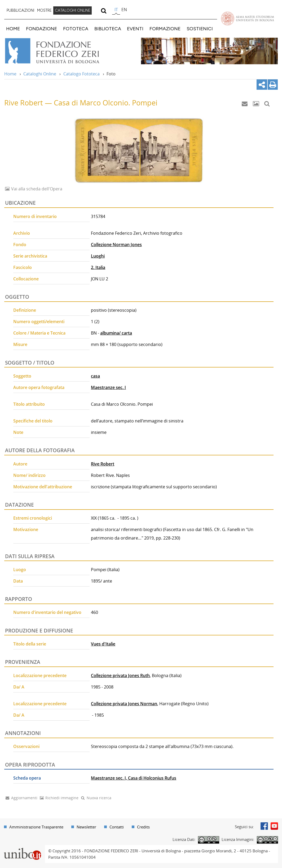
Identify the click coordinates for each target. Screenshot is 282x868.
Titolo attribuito (29, 404)
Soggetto (22, 376)
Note (18, 432)
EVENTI (135, 29)
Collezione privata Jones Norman (124, 704)
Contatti (117, 827)
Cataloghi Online (40, 74)
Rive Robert (103, 464)
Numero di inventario (35, 216)
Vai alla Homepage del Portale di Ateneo (247, 18)
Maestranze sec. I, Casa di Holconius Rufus (134, 778)
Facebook (264, 826)
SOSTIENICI (200, 29)
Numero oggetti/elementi (39, 322)
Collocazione (26, 279)
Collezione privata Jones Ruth (120, 675)
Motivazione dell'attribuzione (43, 487)
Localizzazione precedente (40, 675)
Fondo (20, 245)
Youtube (274, 826)
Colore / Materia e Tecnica (39, 333)
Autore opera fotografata (39, 387)
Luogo (20, 570)
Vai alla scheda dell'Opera (36, 189)
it (116, 10)
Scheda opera (27, 778)
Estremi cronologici (33, 518)
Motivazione (26, 529)
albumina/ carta (116, 333)
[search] (103, 11)
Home (10, 74)
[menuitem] (20, 11)
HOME (13, 29)
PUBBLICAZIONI (20, 10)
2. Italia (98, 267)
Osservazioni (26, 746)
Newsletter (86, 827)
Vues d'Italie (103, 644)
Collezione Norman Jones (116, 245)
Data (18, 581)
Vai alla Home (59, 51)
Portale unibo (22, 848)
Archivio (22, 233)
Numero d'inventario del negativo (47, 612)
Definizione (25, 310)
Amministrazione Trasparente (36, 827)
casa (95, 376)
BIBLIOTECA (108, 29)
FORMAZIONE (165, 29)
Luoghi (98, 256)
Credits (143, 827)
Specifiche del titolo (33, 421)
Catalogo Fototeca (81, 74)
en (124, 10)
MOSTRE (44, 10)
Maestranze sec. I (108, 387)
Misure (20, 344)
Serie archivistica (30, 256)
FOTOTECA (76, 29)
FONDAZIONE (41, 29)
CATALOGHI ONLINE (73, 10)
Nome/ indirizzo (29, 475)
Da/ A (19, 687)
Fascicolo (23, 267)
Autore (20, 464)
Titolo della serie (30, 644)
